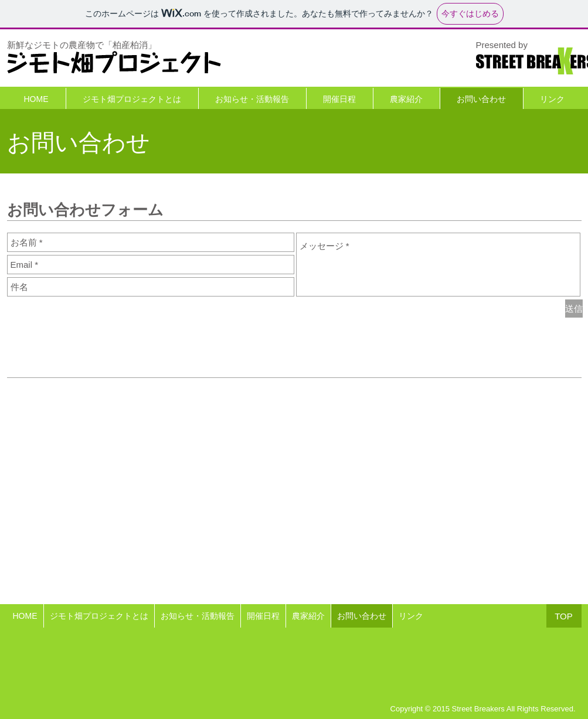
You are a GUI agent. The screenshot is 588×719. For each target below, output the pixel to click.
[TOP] (564, 616)
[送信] (574, 309)
